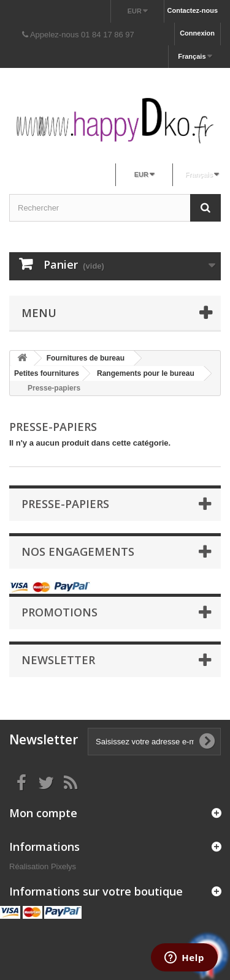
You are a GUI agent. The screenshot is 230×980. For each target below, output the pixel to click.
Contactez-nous (193, 10)
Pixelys (63, 866)
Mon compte (43, 813)
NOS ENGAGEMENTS (78, 552)
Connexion (197, 33)
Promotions (59, 612)
